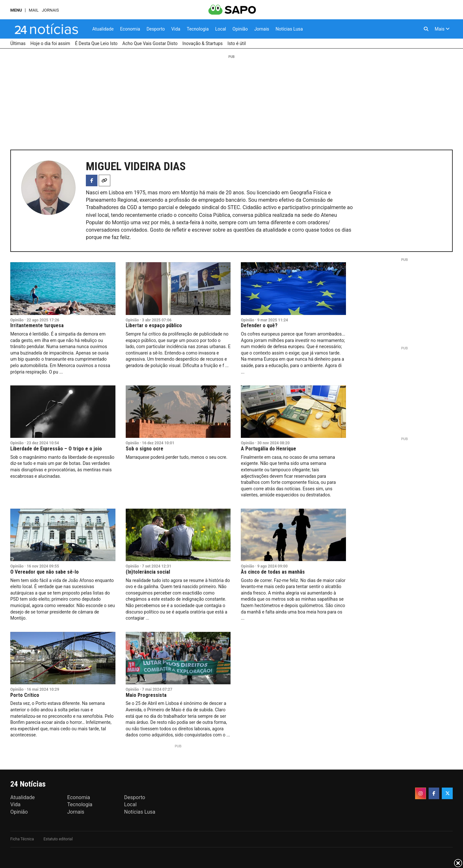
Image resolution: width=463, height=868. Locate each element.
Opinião (17, 320)
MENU (16, 10)
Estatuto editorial (58, 839)
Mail (33, 10)
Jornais (50, 10)
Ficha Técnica (22, 839)
